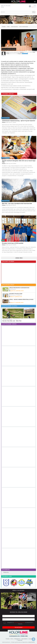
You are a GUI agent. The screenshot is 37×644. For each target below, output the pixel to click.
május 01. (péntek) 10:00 (16, 297)
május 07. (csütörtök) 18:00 (17, 303)
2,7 (35, 7)
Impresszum (32, 639)
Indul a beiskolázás (24, 27)
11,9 (35, 6)
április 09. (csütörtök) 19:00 (17, 291)
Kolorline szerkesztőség (14, 52)
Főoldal (4, 27)
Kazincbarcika (14, 27)
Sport (3, 240)
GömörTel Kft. (32, 642)
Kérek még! (19, 258)
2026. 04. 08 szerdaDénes (6, 6)
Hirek (12, 639)
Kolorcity (6, 572)
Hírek (8, 27)
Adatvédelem (24, 639)
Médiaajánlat (17, 639)
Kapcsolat (20, 640)
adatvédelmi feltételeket (20, 623)
